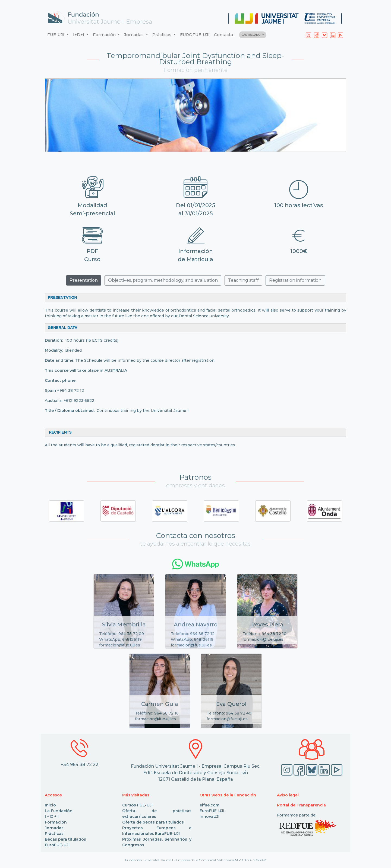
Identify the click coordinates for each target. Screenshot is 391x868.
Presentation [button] (84, 280)
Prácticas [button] (162, 35)
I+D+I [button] (79, 35)
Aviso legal (288, 795)
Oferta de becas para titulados (153, 822)
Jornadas (54, 828)
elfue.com (209, 805)
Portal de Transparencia (301, 805)
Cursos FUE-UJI (137, 805)
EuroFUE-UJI (57, 845)
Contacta (223, 35)
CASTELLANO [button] (251, 35)
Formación (56, 822)
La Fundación (59, 811)
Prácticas (54, 834)
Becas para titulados (65, 839)
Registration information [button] (295, 280)
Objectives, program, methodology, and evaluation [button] (163, 280)
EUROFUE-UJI (195, 35)
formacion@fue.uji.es (120, 645)
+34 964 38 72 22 (79, 765)
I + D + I (52, 816)
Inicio (50, 805)
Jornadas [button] (134, 35)
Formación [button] (105, 35)
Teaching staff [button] (243, 280)
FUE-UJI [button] (56, 35)
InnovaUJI (209, 816)
